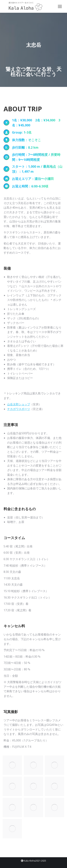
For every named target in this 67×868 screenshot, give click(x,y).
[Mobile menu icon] (60, 6)
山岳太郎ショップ (19, 404)
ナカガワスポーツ (19, 409)
